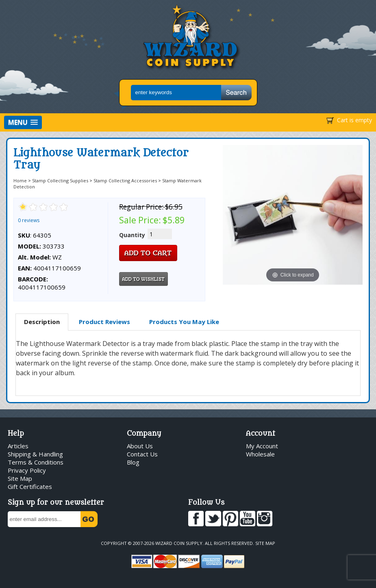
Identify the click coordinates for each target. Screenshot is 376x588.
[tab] (42, 322)
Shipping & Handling (35, 454)
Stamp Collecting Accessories (125, 181)
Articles (18, 446)
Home (20, 181)
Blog (133, 462)
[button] (23, 122)
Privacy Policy (27, 470)
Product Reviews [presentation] (104, 322)
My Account (262, 446)
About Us (140, 446)
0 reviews (29, 220)
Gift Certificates (30, 486)
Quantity (132, 235)
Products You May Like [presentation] (184, 322)
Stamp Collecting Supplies (60, 181)
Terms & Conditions (36, 462)
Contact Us (142, 454)
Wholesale (260, 454)
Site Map (20, 478)
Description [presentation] (42, 322)
